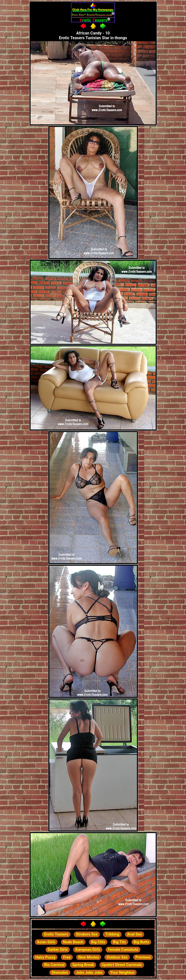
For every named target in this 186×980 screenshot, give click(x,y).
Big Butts (141, 942)
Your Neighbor (123, 973)
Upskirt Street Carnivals (122, 965)
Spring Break (83, 965)
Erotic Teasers (56, 934)
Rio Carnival (54, 965)
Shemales (60, 973)
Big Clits (98, 942)
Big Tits (119, 942)
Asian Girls (46, 942)
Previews (143, 957)
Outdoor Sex (117, 957)
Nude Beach (73, 942)
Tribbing (112, 934)
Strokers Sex (87, 934)
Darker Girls (58, 950)
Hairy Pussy (45, 957)
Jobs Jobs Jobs (89, 973)
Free (67, 957)
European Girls (88, 950)
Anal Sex (135, 934)
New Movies (89, 957)
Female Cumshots (123, 950)
